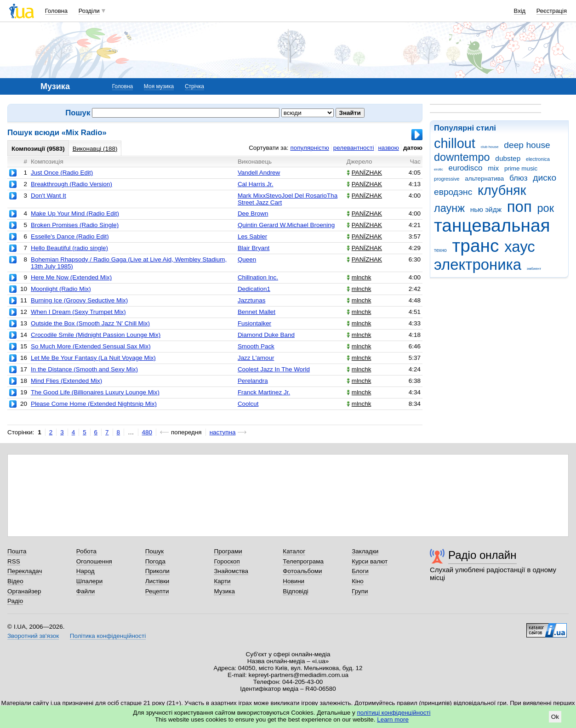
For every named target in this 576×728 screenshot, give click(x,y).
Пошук (155, 551)
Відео (15, 581)
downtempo (462, 157)
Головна (56, 11)
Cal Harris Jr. (256, 184)
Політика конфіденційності (108, 636)
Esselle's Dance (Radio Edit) (70, 236)
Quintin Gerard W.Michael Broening (286, 225)
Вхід (520, 11)
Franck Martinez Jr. (264, 392)
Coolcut (248, 404)
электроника (478, 264)
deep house (527, 145)
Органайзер (24, 591)
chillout (455, 143)
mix (493, 168)
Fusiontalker (254, 323)
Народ (86, 571)
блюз (519, 178)
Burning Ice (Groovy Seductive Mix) (79, 300)
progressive (447, 179)
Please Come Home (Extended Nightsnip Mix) (94, 404)
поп (519, 207)
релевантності (354, 148)
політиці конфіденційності (394, 713)
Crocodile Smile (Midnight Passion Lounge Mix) (96, 335)
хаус (520, 247)
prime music (521, 168)
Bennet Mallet (257, 312)
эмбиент (534, 269)
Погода (155, 561)
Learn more (393, 719)
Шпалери (89, 581)
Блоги (360, 571)
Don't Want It (48, 196)
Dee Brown (253, 213)
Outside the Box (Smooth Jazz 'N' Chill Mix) (90, 323)
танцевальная (492, 225)
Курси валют (370, 561)
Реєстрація (552, 11)
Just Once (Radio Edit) (62, 173)
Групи (360, 591)
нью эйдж (486, 209)
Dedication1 (254, 289)
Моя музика (159, 86)
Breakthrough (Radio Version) (71, 184)
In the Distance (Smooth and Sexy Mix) (84, 369)
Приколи (157, 571)
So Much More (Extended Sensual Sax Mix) (91, 346)
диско (545, 178)
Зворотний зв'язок (33, 636)
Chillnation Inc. (258, 277)
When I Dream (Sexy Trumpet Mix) (78, 312)
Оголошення (94, 561)
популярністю (309, 148)
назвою (388, 148)
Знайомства (231, 571)
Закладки (365, 551)
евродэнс (453, 192)
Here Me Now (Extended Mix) (71, 277)
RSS (14, 561)
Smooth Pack (256, 346)
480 (147, 432)
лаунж (449, 208)
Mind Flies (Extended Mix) (66, 381)
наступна (223, 432)
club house (490, 147)
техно (440, 250)
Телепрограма (303, 561)
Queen (247, 259)
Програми (228, 551)
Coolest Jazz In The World (274, 369)
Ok (555, 717)
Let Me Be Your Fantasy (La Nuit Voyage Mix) (93, 358)
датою (413, 148)
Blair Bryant (254, 248)
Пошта (17, 551)
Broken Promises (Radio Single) (75, 225)
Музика (224, 591)
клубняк (502, 190)
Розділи (89, 11)
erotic (439, 169)
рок (545, 208)
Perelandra (253, 381)
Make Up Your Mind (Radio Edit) (75, 213)
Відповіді (296, 591)
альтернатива (484, 179)
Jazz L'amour (256, 358)
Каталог (294, 551)
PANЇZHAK (364, 173)
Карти (222, 581)
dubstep (508, 158)
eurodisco (465, 168)
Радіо (15, 601)
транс (476, 246)
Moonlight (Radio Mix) (61, 289)
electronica (538, 159)
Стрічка (194, 86)
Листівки (157, 581)
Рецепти (157, 591)
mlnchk (359, 277)
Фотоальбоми (302, 571)
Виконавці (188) (95, 149)
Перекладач (25, 571)
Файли (86, 591)
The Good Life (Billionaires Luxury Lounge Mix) (95, 392)
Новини (294, 581)
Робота (86, 551)
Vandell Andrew (259, 173)
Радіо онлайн (482, 555)
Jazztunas (252, 300)
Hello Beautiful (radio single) (69, 248)
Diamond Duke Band (266, 335)
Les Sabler (252, 236)
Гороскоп (227, 561)
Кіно (358, 581)
